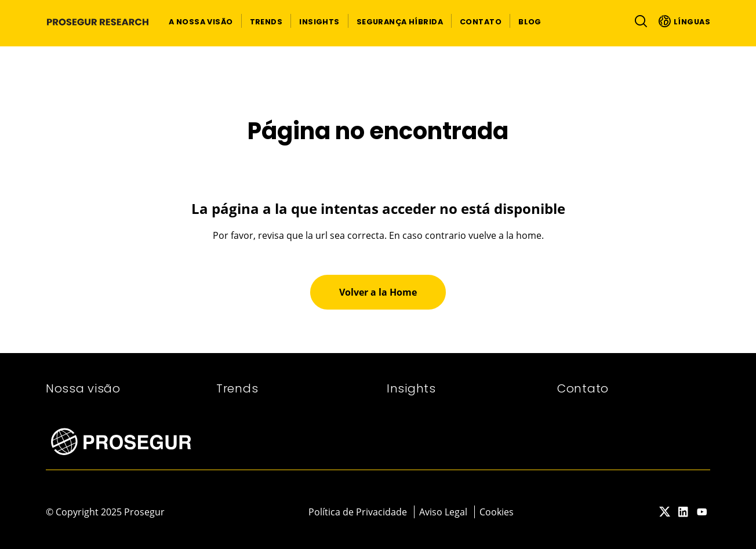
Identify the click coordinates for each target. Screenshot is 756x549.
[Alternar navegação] (638, 21)
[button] (201, 21)
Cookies (497, 512)
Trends (237, 388)
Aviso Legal (443, 512)
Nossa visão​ (83, 388)
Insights (411, 388)
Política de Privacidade (358, 512)
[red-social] (665, 512)
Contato (583, 388)
